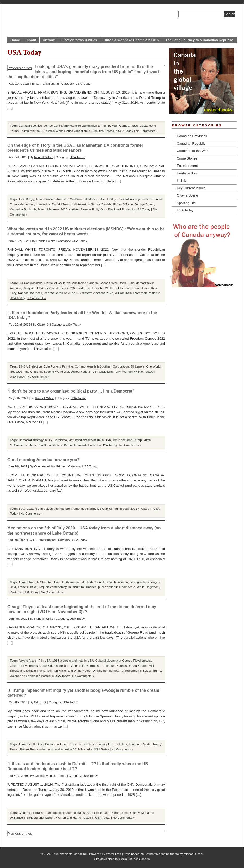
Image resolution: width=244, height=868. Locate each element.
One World (153, 366)
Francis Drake (28, 587)
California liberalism (32, 813)
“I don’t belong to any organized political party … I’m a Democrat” (71, 391)
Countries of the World (194, 151)
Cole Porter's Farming (58, 366)
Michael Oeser (194, 854)
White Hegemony (149, 587)
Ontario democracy (105, 671)
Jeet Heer (121, 744)
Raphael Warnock (30, 293)
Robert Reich (29, 749)
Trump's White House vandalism (66, 131)
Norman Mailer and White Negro (69, 671)
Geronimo (60, 440)
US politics (97, 131)
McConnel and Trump (127, 440)
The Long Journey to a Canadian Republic (199, 40)
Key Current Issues (191, 188)
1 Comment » (36, 298)
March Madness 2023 (53, 209)
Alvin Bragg (26, 199)
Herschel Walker (103, 288)
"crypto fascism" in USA (35, 660)
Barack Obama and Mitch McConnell (79, 582)
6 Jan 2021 (26, 508)
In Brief (182, 181)
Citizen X (43, 324)
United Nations (81, 372)
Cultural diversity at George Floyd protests (124, 660)
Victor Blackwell (110, 209)
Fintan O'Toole (123, 204)
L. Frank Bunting (48, 84)
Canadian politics (30, 126)
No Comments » (147, 131)
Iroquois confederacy (53, 587)
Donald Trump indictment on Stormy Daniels (82, 204)
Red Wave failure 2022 (59, 293)
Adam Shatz (27, 582)
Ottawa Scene (187, 195)
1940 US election (30, 366)
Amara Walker (45, 199)
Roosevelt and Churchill (26, 372)
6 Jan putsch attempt (50, 508)
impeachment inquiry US (96, 744)
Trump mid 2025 (31, 131)
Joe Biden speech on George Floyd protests (71, 666)
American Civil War (69, 199)
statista (74, 209)
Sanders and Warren (40, 818)
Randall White (44, 157)
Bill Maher (90, 199)
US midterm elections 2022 (95, 293)
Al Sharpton (44, 582)
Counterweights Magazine (69, 854)
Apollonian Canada (85, 283)
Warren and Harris (68, 818)
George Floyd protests (25, 666)
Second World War (56, 372)
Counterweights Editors (50, 466)
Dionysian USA (33, 288)
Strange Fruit (89, 209)
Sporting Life (186, 203)
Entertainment (187, 166)
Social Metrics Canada (135, 859)
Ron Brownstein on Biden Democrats (63, 445)
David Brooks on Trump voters (57, 744)
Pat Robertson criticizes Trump (140, 671)
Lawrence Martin (140, 744)
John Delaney (130, 813)
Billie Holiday (107, 199)
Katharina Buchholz (23, 209)
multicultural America (82, 587)
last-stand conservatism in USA (90, 440)
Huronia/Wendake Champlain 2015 (131, 40)
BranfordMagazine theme (162, 854)
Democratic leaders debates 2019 (70, 813)
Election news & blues (79, 40)
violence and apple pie (25, 676)
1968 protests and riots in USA (73, 660)
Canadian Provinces (192, 136)
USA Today (83, 84)
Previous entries (20, 68)
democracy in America (59, 126)
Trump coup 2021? (126, 508)
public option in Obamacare (117, 587)
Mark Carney (120, 126)
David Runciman (117, 582)
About (31, 40)
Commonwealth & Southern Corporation (102, 366)
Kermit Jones (141, 288)
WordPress (114, 854)
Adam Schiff (27, 744)
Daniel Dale (127, 283)
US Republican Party (106, 372)
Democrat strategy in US (35, 440)
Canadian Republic (191, 143)
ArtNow (49, 40)
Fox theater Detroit (107, 813)
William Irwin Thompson (131, 293)
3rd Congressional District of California (45, 283)
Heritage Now (187, 173)
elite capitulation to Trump (93, 126)
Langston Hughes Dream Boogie (125, 666)
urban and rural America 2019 (59, 749)
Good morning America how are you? (44, 460)
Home (15, 40)
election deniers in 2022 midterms (68, 288)
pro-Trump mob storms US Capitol (89, 508)
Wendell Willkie (133, 372)
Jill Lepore (123, 288)
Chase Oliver (108, 283)
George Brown (144, 204)
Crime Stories (187, 158)
